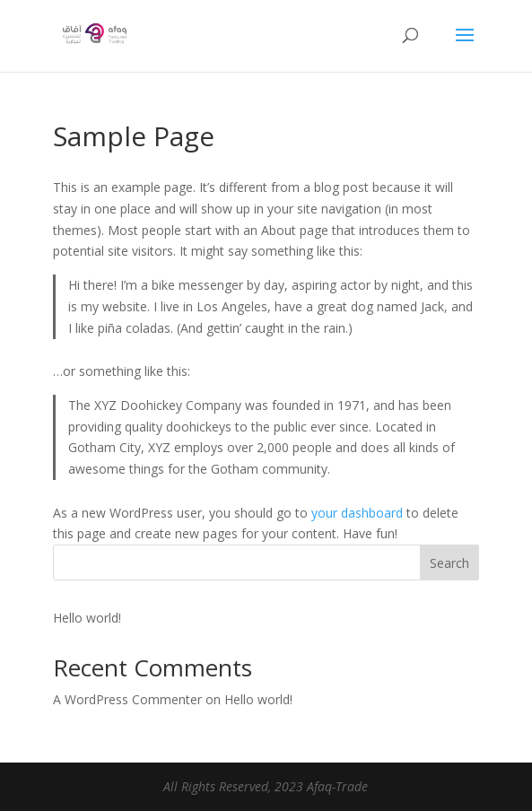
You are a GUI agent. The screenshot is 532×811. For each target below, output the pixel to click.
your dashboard (357, 513)
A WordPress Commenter (127, 699)
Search (449, 563)
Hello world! (87, 618)
